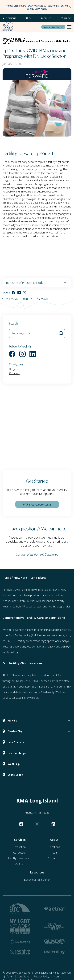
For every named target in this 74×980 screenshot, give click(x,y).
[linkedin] (19, 293)
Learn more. (41, 9)
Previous (12, 299)
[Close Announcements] (70, 7)
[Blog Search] (61, 333)
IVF (4, 641)
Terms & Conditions (18, 976)
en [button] (30, 18)
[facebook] (13, 293)
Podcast (14, 373)
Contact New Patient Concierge (37, 554)
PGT (14, 641)
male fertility (64, 630)
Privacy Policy (41, 976)
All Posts (43, 299)
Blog (12, 369)
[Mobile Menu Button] (69, 27)
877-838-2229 (41, 813)
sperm (51, 641)
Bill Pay (68, 18)
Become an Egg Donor (37, 880)
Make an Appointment (53, 27)
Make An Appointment (37, 504)
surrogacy (49, 647)
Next (25, 299)
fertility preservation (29, 641)
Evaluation (20, 847)
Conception (20, 853)
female (48, 630)
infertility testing (22, 635)
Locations (10, 18)
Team (54, 853)
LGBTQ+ (20, 864)
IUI (9, 641)
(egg (43, 641)
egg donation (35, 647)
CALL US (47, 18)
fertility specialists (38, 590)
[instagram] (22, 354)
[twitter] (25, 293)
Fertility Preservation (20, 858)
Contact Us (54, 858)
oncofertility (19, 647)
